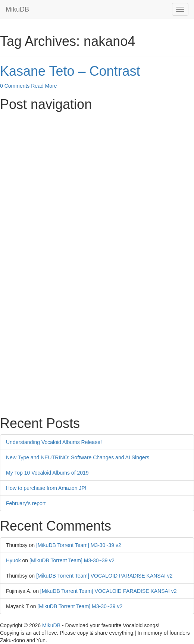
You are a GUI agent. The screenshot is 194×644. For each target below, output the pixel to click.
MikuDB (17, 9)
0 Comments (15, 86)
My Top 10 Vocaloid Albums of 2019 (47, 473)
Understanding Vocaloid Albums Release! (54, 442)
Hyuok (13, 560)
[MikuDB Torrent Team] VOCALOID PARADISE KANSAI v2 (104, 576)
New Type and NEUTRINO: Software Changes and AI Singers (78, 457)
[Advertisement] (97, 168)
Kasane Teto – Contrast (70, 71)
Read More (44, 86)
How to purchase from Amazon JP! (46, 488)
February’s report (26, 503)
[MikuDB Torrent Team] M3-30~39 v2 (79, 545)
